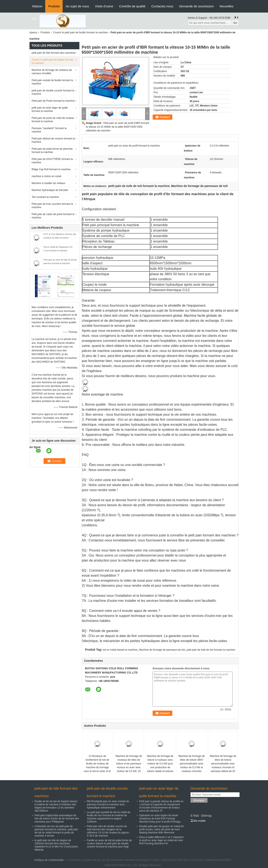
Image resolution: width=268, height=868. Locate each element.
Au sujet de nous (77, 6)
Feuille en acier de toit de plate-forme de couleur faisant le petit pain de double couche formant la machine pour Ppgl (109, 843)
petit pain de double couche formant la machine (53, 92)
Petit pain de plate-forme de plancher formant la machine (52, 151)
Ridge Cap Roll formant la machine (51, 169)
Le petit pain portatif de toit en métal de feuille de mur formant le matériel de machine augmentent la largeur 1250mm (109, 817)
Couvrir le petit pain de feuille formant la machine (80, 32)
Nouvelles (227, 6)
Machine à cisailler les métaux (48, 183)
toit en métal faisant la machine (120, 650)
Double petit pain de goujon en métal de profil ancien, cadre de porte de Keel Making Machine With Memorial (161, 829)
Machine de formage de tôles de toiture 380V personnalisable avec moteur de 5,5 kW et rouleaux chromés (192, 764)
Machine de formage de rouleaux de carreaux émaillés (52, 72)
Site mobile (198, 821)
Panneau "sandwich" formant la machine (49, 130)
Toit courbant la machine (45, 197)
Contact (165, 117)
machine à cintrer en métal (46, 176)
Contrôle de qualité (132, 6)
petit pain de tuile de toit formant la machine (211, 650)
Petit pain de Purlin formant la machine (53, 101)
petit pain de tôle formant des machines (53, 53)
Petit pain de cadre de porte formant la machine (53, 216)
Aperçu (33, 32)
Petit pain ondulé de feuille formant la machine (52, 82)
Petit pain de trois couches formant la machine (52, 206)
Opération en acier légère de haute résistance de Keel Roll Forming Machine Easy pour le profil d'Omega (160, 819)
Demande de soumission (196, 6)
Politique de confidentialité (49, 860)
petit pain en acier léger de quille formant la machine (50, 109)
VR (34, 19)
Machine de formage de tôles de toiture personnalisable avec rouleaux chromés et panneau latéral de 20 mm (223, 766)
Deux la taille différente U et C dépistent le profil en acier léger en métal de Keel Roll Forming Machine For (161, 840)
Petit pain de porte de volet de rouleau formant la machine (53, 120)
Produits (54, 6)
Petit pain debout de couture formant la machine (53, 140)
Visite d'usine (104, 6)
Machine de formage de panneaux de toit (162, 650)
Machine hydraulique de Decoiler (50, 190)
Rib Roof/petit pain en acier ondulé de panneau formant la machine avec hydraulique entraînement (108, 804)
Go (235, 23)
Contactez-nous (162, 6)
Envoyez (199, 800)
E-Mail (195, 816)
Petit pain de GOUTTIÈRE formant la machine (52, 161)
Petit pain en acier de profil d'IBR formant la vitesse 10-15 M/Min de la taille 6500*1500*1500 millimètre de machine (117, 127)
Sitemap (206, 816)
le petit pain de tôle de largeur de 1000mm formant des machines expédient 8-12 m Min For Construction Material (56, 845)
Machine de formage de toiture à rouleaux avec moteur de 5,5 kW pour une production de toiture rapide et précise (160, 764)
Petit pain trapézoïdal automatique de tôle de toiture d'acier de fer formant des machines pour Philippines (57, 819)
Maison (37, 6)
